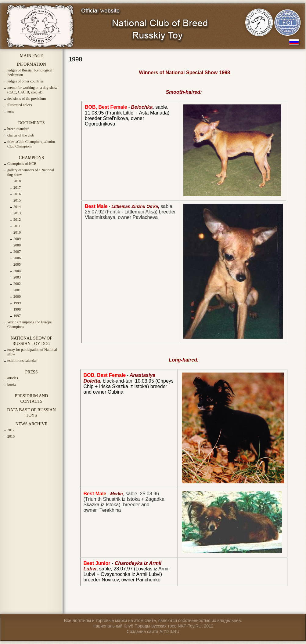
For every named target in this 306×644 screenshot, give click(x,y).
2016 (17, 194)
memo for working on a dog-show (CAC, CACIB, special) (32, 90)
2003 (17, 277)
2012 (17, 220)
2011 (17, 226)
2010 (17, 232)
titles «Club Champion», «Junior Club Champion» (31, 144)
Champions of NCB (22, 164)
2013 (17, 213)
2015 (17, 200)
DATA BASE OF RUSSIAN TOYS (31, 413)
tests (11, 111)
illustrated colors (20, 105)
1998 (17, 309)
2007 (17, 252)
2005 (17, 264)
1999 (17, 303)
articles (13, 378)
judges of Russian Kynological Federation (30, 73)
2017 (17, 187)
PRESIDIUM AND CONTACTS (32, 399)
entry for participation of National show (32, 352)
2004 (17, 271)
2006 (17, 258)
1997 (17, 316)
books (12, 384)
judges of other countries (25, 81)
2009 (17, 239)
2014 (17, 207)
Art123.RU (169, 631)
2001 (17, 290)
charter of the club (21, 135)
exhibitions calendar (22, 361)
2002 (17, 284)
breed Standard (18, 129)
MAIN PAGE (31, 56)
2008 (17, 245)
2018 (17, 181)
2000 (17, 297)
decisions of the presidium (27, 99)
